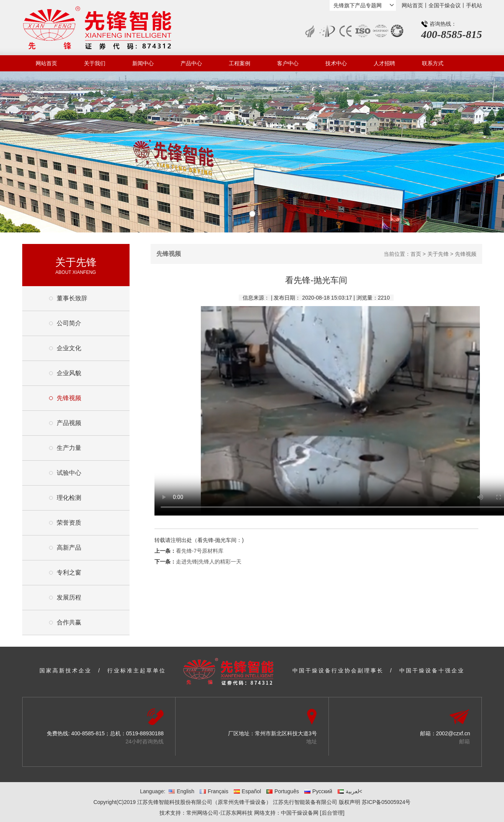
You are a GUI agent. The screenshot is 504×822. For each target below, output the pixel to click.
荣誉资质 (69, 523)
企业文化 (69, 348)
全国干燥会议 (445, 5)
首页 (416, 254)
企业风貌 (69, 373)
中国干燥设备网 (300, 813)
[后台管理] (332, 813)
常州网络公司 (202, 813)
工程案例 (240, 63)
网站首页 (412, 5)
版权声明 (350, 802)
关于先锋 (438, 254)
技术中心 (336, 63)
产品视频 (69, 423)
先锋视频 (69, 398)
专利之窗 (69, 572)
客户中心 (288, 63)
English (181, 791)
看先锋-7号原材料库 (200, 551)
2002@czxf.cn (453, 733)
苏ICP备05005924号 (386, 802)
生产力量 (69, 448)
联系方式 (433, 63)
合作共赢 (69, 622)
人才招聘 (384, 63)
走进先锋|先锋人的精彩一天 (209, 562)
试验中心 (69, 473)
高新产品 (69, 548)
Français (214, 791)
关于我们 (95, 63)
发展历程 (69, 597)
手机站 (474, 5)
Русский (318, 791)
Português (283, 791)
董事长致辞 (72, 298)
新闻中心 (143, 63)
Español (248, 791)
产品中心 (191, 63)
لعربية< (350, 791)
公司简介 (69, 323)
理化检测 (69, 498)
